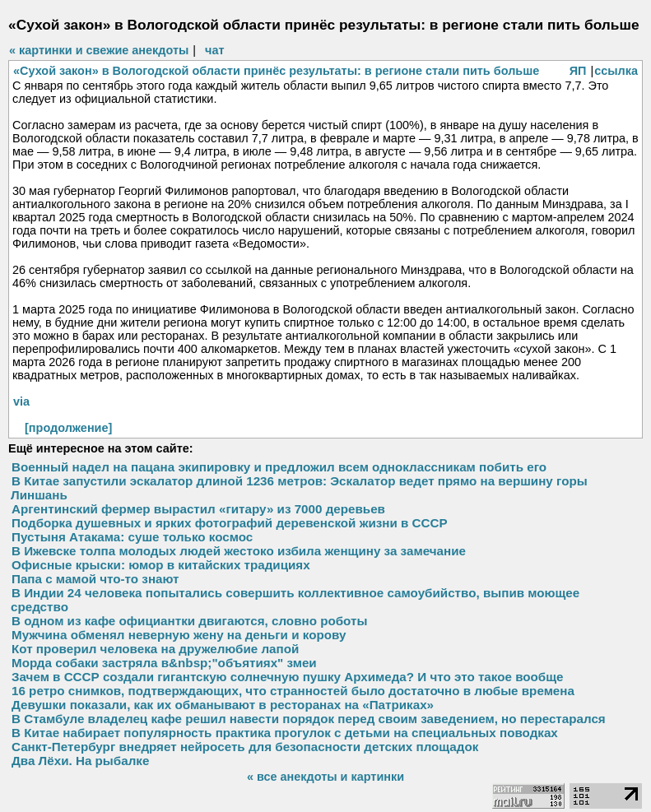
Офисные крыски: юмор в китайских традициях (161, 565)
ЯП (578, 71)
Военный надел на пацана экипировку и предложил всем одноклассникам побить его (279, 467)
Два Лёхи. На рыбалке (80, 761)
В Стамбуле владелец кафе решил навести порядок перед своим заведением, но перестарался (309, 719)
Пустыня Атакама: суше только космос (132, 537)
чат (214, 50)
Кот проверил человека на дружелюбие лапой (155, 649)
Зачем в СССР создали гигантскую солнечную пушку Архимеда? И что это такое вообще (287, 677)
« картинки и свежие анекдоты (99, 50)
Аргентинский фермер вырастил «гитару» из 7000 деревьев (198, 509)
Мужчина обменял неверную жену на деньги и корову (179, 635)
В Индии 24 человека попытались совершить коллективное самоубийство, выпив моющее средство (295, 600)
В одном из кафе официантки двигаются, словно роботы (189, 621)
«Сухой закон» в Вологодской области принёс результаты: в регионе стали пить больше (276, 71)
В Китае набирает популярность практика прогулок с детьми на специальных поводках (285, 733)
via (21, 401)
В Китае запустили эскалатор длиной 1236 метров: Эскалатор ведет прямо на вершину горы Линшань (299, 488)
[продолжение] (68, 428)
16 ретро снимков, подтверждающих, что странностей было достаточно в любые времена (293, 691)
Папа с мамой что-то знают (95, 579)
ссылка (616, 71)
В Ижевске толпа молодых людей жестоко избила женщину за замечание (239, 551)
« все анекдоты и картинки (325, 777)
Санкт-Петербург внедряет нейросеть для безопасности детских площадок (245, 747)
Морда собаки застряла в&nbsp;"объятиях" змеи (164, 663)
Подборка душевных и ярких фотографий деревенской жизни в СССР (230, 523)
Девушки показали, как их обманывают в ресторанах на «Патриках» (223, 705)
